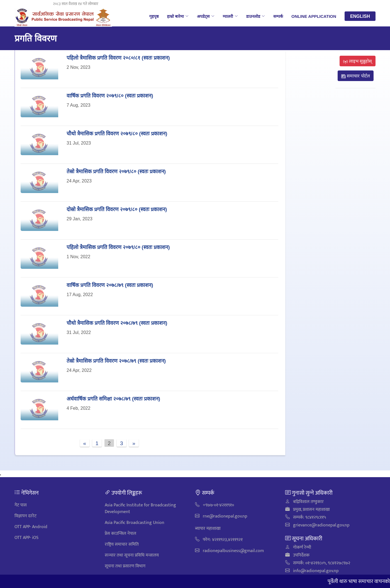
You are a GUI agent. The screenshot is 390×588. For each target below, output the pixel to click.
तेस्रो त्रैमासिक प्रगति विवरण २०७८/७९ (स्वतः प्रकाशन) (116, 361)
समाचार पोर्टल (356, 76)
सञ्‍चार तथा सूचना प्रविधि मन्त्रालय (132, 555)
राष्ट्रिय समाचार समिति (122, 544)
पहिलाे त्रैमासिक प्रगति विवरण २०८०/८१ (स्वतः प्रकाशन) (118, 58)
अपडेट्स (206, 16)
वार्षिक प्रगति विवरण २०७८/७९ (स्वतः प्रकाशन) (110, 285)
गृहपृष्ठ (154, 16)
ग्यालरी (230, 16)
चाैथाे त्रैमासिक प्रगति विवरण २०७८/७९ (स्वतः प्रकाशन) (117, 323)
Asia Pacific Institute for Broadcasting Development (140, 508)
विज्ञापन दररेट (25, 516)
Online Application (314, 16)
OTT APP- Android (31, 527)
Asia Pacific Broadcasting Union (135, 523)
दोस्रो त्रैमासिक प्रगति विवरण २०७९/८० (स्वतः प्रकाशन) (117, 209)
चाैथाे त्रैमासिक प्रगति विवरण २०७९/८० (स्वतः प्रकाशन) (117, 133)
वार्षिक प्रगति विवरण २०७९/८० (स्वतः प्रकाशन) (110, 95)
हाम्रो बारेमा (178, 16)
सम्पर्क (278, 16)
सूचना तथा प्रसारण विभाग (125, 566)
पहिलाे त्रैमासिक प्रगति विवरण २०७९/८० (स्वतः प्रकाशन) (118, 247)
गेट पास (21, 505)
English (360, 16)
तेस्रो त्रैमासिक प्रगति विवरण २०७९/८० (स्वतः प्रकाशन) (116, 171)
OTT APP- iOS (26, 538)
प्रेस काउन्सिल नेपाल (120, 534)
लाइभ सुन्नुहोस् (358, 61)
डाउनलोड (256, 16)
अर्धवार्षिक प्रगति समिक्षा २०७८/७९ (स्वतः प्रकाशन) (113, 398)
